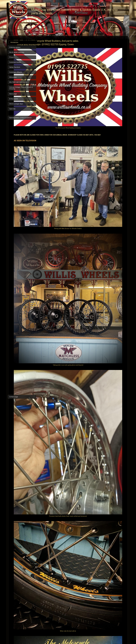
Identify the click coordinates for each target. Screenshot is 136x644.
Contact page (14, 397)
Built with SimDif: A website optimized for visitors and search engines (67, 638)
